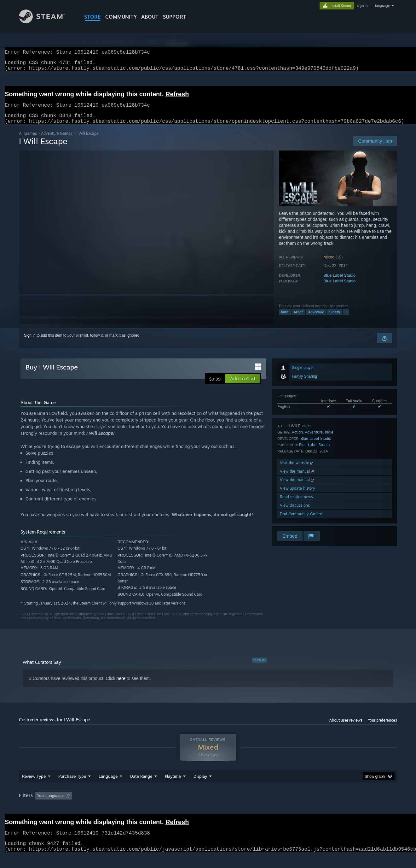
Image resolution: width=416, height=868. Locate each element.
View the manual (297, 479)
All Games (28, 141)
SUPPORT (175, 17)
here (121, 686)
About (150, 17)
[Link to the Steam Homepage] (47, 22)
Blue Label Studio (339, 283)
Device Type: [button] (342, 808)
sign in (362, 6)
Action (299, 320)
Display (200, 788)
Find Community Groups (301, 521)
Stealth (335, 320)
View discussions (295, 513)
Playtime (173, 788)
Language (108, 788)
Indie (285, 320)
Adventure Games (57, 141)
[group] (208, 808)
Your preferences (382, 728)
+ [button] (346, 320)
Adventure (316, 320)
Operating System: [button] (261, 808)
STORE (92, 17)
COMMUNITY (121, 17)
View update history (298, 496)
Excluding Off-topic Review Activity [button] (114, 808)
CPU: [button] (294, 808)
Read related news (296, 504)
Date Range (141, 788)
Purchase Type (72, 788)
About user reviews (346, 728)
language (382, 6)
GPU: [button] (315, 808)
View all (259, 668)
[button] (243, 386)
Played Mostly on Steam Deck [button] (208, 808)
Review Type (34, 788)
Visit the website (297, 470)
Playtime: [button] (163, 808)
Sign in (30, 343)
